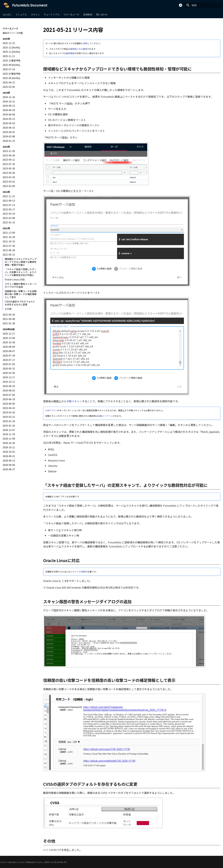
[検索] (203, 5)
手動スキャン (74, 401)
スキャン (35, 14)
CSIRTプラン (51, 410)
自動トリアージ (105, 416)
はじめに (7, 14)
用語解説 (88, 14)
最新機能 (70, 53)
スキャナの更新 (78, 572)
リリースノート (71, 14)
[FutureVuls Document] (6, 5)
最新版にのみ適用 (79, 49)
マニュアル (21, 14)
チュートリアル (52, 14)
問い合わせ (102, 14)
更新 (85, 43)
